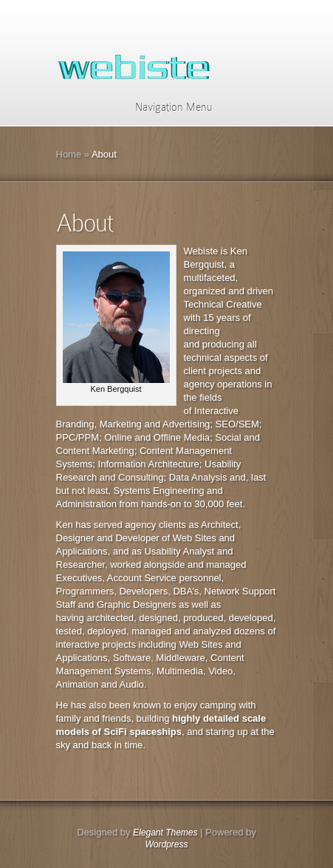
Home (69, 154)
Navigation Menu (164, 107)
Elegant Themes (165, 833)
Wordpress (166, 844)
